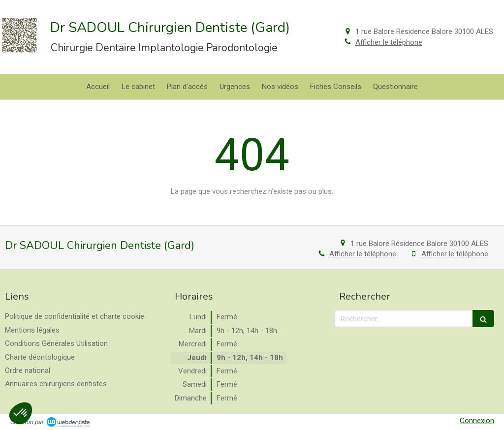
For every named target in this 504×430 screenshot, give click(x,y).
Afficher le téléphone (389, 42)
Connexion (477, 421)
